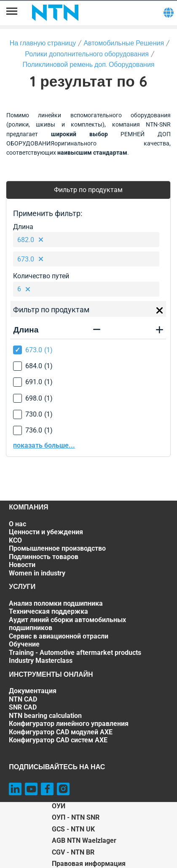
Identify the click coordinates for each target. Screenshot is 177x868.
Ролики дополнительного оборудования (87, 54)
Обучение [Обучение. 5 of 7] (24, 644)
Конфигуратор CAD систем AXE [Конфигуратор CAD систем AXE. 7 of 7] (58, 740)
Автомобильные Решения (124, 43)
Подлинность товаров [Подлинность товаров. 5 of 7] (44, 557)
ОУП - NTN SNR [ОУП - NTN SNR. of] (76, 817)
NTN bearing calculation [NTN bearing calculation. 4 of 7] (45, 716)
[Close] (160, 311)
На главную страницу (43, 43)
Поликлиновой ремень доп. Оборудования (88, 64)
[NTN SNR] (55, 13)
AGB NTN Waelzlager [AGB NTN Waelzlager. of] (84, 840)
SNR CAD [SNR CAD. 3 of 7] (23, 707)
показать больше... (44, 445)
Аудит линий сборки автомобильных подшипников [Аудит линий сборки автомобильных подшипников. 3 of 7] (67, 624)
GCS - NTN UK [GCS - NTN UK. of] (73, 829)
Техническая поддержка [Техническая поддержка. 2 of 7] (48, 611)
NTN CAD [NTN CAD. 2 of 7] (23, 699)
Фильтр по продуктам (88, 190)
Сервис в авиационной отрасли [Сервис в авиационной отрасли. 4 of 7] (59, 636)
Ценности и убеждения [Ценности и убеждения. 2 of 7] (46, 532)
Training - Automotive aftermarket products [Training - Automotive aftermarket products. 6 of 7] (75, 653)
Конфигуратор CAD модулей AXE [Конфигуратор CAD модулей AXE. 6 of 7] (61, 732)
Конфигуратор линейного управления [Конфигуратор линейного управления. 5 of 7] (69, 724)
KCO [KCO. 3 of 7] (15, 540)
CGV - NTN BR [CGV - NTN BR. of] (73, 852)
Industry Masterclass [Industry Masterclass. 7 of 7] (41, 661)
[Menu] (12, 13)
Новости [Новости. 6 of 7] (22, 565)
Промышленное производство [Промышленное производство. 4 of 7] (57, 548)
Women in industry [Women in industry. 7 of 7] (37, 573)
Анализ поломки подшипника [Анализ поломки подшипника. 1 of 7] (56, 603)
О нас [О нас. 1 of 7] (17, 524)
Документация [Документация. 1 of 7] (33, 691)
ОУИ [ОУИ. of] (59, 806)
